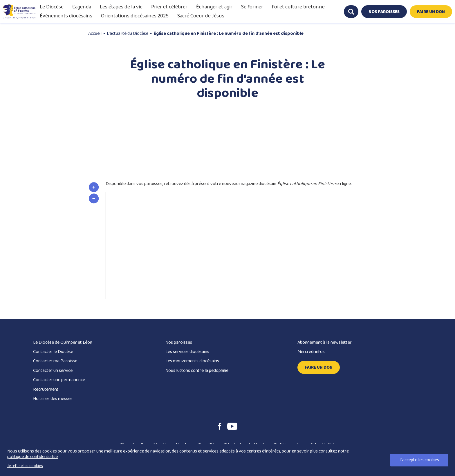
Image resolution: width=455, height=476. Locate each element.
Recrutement (46, 389)
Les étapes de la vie (121, 7)
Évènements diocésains (66, 16)
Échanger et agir (214, 7)
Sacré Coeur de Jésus (201, 16)
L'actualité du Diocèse (128, 34)
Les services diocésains (187, 352)
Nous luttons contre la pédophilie (197, 371)
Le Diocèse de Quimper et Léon (63, 342)
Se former (252, 7)
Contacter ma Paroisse (55, 361)
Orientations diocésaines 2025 (135, 16)
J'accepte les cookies (419, 460)
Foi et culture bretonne (298, 7)
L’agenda (82, 7)
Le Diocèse (52, 7)
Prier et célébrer (169, 7)
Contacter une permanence (59, 380)
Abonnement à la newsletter (325, 342)
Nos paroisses (179, 342)
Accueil (95, 34)
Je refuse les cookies (25, 466)
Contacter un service (53, 371)
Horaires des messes (53, 399)
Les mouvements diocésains (192, 361)
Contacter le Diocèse (53, 352)
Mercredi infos (311, 352)
